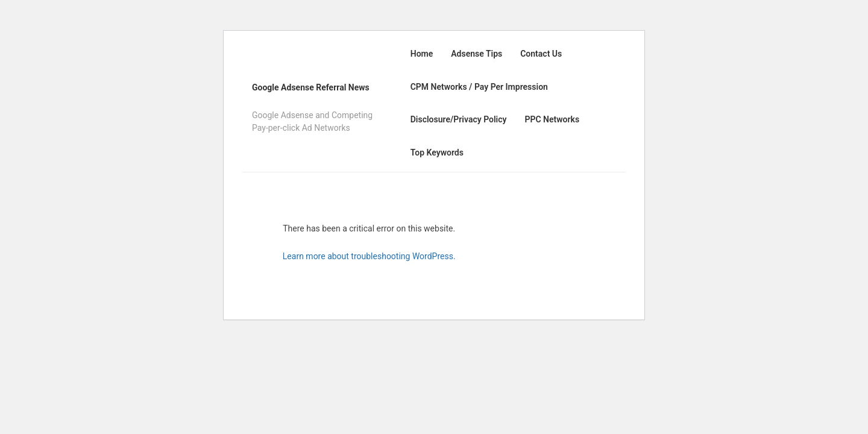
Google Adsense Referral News (311, 87)
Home (422, 54)
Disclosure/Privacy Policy (459, 119)
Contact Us (541, 54)
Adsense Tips (476, 54)
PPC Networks (552, 119)
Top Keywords (437, 153)
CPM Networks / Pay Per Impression (479, 87)
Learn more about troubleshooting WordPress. (369, 256)
